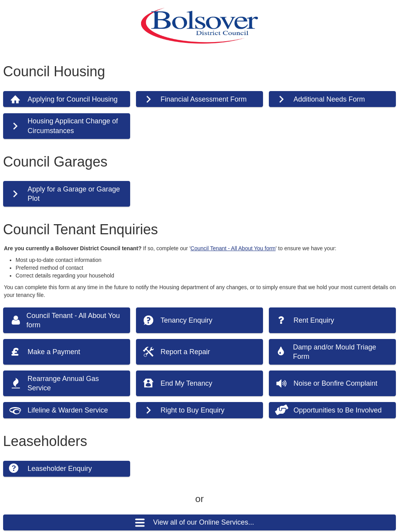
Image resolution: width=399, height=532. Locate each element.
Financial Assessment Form (204, 99)
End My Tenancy (186, 383)
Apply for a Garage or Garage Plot (74, 194)
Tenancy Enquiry (186, 320)
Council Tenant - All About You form (233, 248)
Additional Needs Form (329, 99)
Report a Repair (185, 352)
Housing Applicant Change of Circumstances (73, 126)
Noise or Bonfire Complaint (335, 383)
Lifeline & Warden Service (68, 410)
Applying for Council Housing (73, 99)
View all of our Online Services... (204, 522)
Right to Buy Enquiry (192, 410)
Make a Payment (54, 352)
